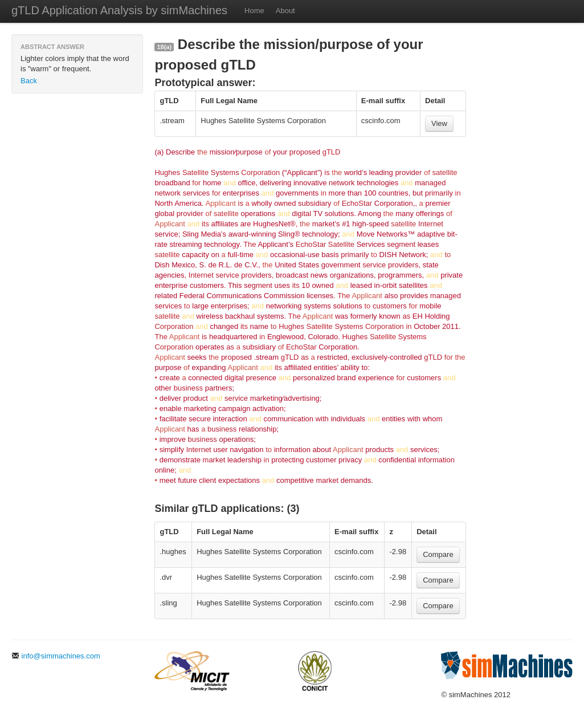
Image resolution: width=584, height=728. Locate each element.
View (439, 123)
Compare (438, 554)
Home (254, 11)
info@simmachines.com (56, 656)
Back (29, 81)
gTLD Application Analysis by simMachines (119, 10)
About (285, 11)
